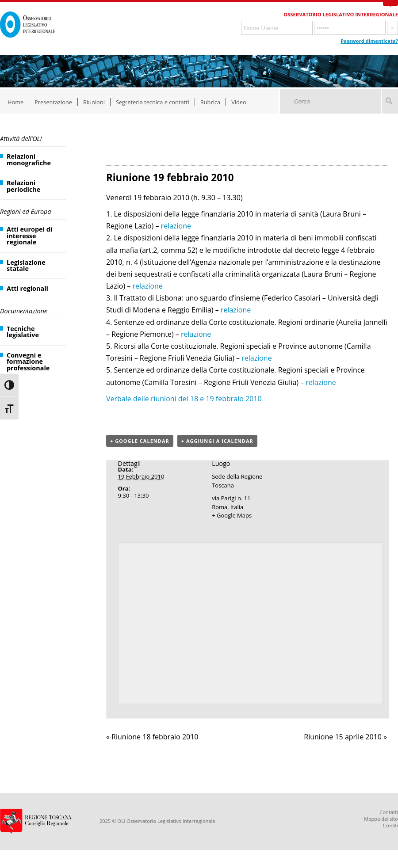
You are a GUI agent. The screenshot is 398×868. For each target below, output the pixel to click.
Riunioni (94, 102)
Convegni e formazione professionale (28, 362)
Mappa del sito (381, 819)
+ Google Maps (232, 515)
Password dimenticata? (369, 41)
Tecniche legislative (23, 332)
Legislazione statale (26, 265)
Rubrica (210, 102)
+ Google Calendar (140, 441)
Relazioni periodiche (23, 186)
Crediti (390, 825)
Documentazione (24, 311)
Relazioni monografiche (29, 159)
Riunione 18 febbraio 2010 (152, 737)
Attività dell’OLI (21, 139)
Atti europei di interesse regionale (29, 236)
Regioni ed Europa (25, 211)
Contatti (389, 812)
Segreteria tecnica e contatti (153, 102)
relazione (176, 226)
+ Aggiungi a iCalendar (217, 441)
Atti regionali (27, 288)
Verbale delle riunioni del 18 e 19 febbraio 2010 (184, 399)
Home (15, 102)
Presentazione (53, 102)
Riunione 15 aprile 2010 (345, 737)
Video (239, 102)
